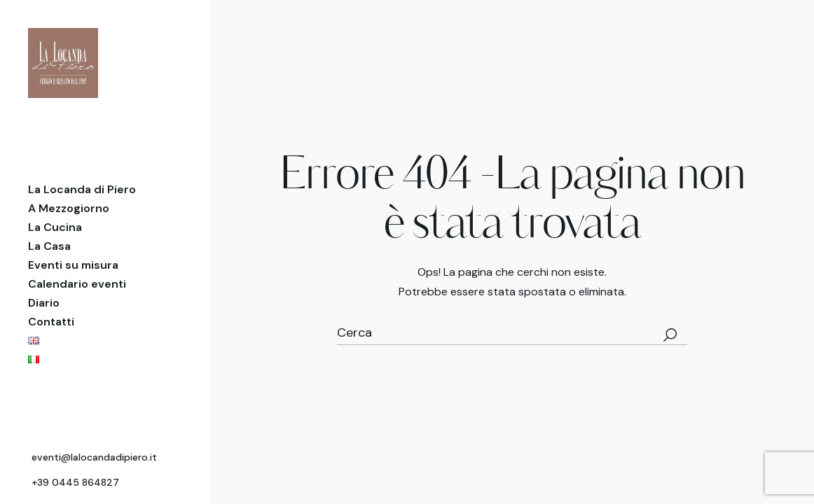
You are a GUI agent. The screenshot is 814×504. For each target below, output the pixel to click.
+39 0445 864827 (75, 482)
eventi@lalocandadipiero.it (94, 457)
